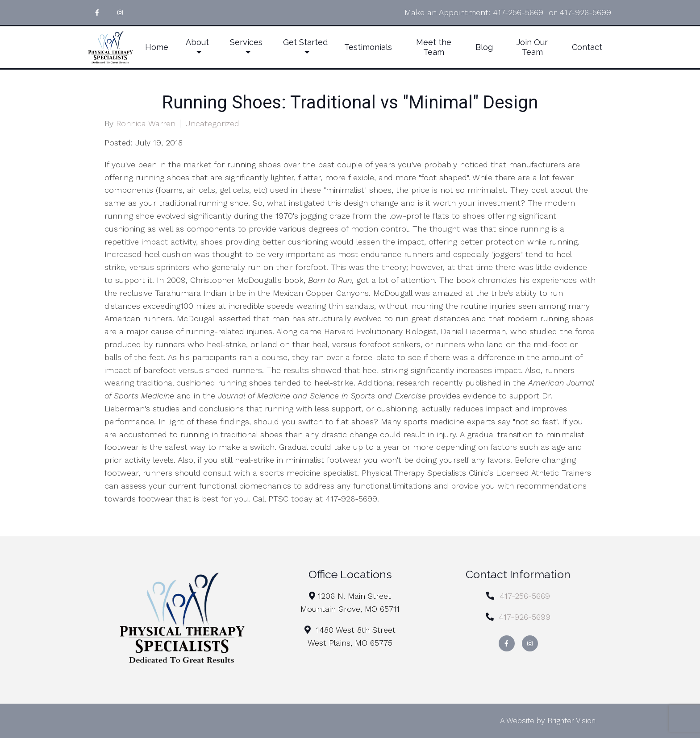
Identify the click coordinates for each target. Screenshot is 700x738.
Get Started (305, 42)
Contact (587, 47)
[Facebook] (97, 12)
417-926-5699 (585, 12)
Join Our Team (532, 47)
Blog (484, 47)
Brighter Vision (571, 721)
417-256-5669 (518, 12)
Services (246, 42)
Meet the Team (434, 47)
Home (157, 47)
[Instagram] (120, 12)
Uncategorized (212, 124)
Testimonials (368, 47)
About (197, 42)
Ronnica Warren (146, 124)
